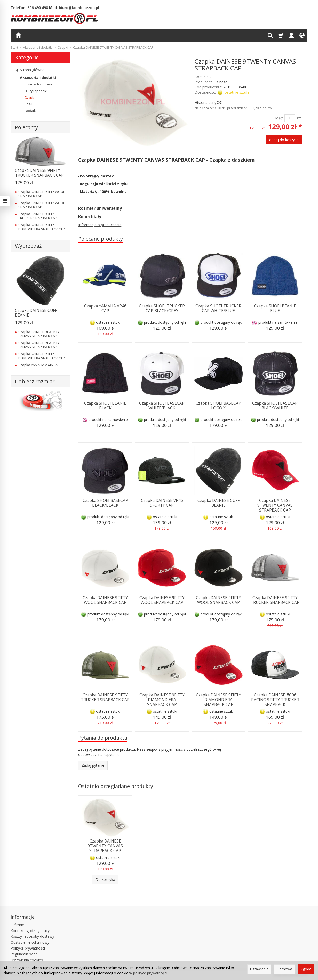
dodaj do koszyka (284, 140)
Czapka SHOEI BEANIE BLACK (105, 406)
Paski (29, 104)
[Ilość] (290, 118)
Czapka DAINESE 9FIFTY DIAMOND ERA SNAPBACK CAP (162, 700)
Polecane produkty (101, 239)
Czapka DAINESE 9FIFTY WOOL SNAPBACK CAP (105, 600)
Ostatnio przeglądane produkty (116, 786)
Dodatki (31, 111)
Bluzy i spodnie (36, 91)
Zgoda (306, 969)
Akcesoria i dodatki (38, 78)
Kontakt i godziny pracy (30, 931)
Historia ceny (208, 103)
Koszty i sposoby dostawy (32, 936)
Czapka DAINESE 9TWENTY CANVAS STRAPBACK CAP (275, 505)
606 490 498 (38, 8)
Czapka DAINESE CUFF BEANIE (218, 503)
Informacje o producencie (100, 225)
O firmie (17, 925)
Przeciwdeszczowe (38, 84)
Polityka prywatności (28, 948)
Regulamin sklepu (25, 954)
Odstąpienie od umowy (30, 942)
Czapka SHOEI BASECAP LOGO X (218, 406)
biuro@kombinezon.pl (79, 8)
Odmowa (284, 969)
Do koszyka (105, 880)
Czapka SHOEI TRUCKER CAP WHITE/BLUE (218, 308)
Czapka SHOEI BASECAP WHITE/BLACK (162, 406)
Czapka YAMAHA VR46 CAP (105, 308)
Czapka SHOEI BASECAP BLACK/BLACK (105, 503)
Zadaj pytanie (93, 765)
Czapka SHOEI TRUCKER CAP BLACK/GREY (162, 308)
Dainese (221, 82)
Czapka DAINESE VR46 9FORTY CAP (162, 503)
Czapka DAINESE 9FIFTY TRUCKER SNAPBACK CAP (275, 600)
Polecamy (26, 127)
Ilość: (279, 118)
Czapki (30, 97)
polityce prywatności (150, 973)
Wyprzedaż (28, 246)
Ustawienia (259, 969)
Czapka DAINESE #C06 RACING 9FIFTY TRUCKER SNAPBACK (275, 700)
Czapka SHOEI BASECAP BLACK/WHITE (275, 406)
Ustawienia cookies (27, 960)
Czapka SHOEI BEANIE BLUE (275, 308)
